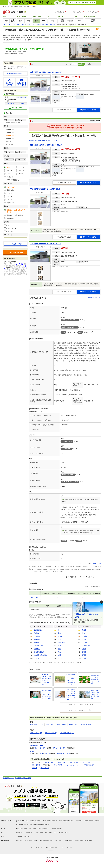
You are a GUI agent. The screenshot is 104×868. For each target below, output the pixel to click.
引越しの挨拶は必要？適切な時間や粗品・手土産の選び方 (95, 694)
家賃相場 (34, 768)
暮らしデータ (45, 768)
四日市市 (85, 636)
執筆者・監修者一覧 (80, 841)
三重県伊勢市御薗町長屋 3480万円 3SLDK (46, 189)
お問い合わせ (53, 847)
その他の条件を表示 (15, 244)
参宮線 (32, 751)
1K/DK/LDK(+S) (11, 130)
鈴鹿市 (84, 639)
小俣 (40, 748)
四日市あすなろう (40, 636)
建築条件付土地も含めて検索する (16, 211)
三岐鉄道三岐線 (39, 646)
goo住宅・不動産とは (22, 821)
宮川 (41, 754)
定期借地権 (10, 231)
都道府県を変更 (22, 97)
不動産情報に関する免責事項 (23, 778)
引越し (22, 841)
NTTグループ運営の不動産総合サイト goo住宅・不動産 (19, 6)
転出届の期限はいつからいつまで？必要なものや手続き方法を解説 (47, 694)
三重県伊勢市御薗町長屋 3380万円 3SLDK (46, 244)
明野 (36, 748)
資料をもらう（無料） (89, 110)
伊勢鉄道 (37, 658)
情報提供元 (79, 821)
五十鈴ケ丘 (61, 754)
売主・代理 (50, 725)
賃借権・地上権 (11, 228)
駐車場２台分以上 (86, 725)
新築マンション (21, 833)
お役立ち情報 (5, 840)
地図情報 (90, 841)
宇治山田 (56, 748)
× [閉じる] (101, 602)
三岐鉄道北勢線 (39, 652)
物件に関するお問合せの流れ (67, 821)
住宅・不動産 (58, 765)
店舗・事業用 (36, 765)
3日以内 (9, 196)
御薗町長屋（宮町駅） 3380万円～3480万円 (46, 72)
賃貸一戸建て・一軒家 (35, 829)
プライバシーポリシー (37, 847)
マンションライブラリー (73, 765)
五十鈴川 (63, 748)
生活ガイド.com (97, 564)
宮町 (44, 748)
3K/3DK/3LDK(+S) (36, 733)
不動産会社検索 (89, 765)
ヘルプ (46, 847)
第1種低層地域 (61, 725)
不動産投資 (60, 833)
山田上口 (47, 754)
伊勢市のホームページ (94, 298)
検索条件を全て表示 (16, 73)
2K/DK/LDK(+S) (11, 133)
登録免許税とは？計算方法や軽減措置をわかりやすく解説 (95, 679)
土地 (83, 762)
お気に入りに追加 (64, 110)
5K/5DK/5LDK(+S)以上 (67, 733)
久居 (59, 639)
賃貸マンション (47, 829)
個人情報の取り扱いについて (24, 825)
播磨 (59, 646)
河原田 (60, 636)
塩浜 (59, 649)
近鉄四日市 (62, 643)
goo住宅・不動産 (6, 821)
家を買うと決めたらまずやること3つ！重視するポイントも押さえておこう (47, 679)
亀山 (59, 652)
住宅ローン (68, 833)
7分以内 (21, 170)
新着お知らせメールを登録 (22, 82)
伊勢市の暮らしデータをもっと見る (81, 577)
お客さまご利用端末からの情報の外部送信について (43, 821)
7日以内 (9, 200)
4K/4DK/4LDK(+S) (51, 733)
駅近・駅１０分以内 (37, 725)
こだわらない (11, 187)
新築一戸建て (62, 762)
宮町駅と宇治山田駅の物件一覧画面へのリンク (43, 141)
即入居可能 (73, 725)
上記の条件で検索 (15, 252)
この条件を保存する (9, 82)
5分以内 (9, 170)
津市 (83, 633)
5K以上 (8, 142)
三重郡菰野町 (86, 646)
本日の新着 (11, 190)
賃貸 (89, 762)
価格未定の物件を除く (13, 123)
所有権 (8, 225)
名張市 (84, 655)
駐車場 (54, 829)
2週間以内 (10, 203)
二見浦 (68, 754)
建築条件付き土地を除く (15, 215)
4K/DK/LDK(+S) (11, 139)
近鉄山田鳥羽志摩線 (40, 655)
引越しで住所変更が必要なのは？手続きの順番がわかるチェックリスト (71, 694)
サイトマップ (62, 847)
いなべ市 (85, 643)
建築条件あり (11, 218)
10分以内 (10, 174)
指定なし (10, 167)
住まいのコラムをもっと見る (81, 710)
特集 (17, 841)
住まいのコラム (69, 841)
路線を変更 (10, 104)
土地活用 (26, 837)
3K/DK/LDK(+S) (11, 136)
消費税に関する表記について (41, 825)
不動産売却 (19, 837)
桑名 (59, 633)
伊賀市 (84, 658)
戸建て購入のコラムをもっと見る (81, 705)
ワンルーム (10, 145)
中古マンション (50, 762)
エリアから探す (15, 108)
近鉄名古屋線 (38, 630)
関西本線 (37, 639)
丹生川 (60, 658)
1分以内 (21, 167)
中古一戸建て (74, 762)
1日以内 (9, 193)
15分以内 (21, 174)
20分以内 (10, 177)
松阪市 (84, 649)
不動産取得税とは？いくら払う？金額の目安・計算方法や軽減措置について (71, 679)
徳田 (59, 655)
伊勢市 (84, 652)
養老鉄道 (37, 633)
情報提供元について (9, 778)
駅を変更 (22, 104)
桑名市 (84, 630)
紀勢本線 (37, 649)
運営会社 (70, 847)
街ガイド (61, 841)
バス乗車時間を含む (13, 180)
